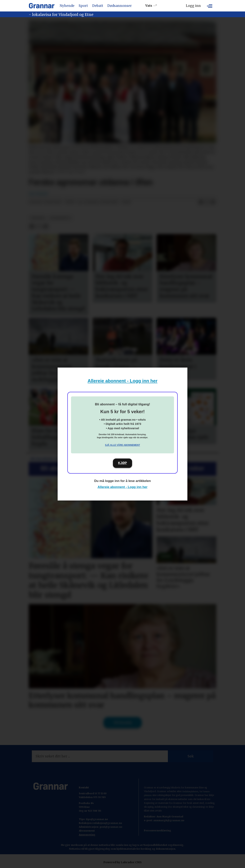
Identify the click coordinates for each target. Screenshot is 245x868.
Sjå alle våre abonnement (122, 445)
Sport (83, 6)
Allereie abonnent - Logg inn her (123, 381)
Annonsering (87, 835)
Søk (191, 756)
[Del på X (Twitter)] (207, 202)
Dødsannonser (120, 6)
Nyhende (67, 6)
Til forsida (123, 723)
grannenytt (60, 218)
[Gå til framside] (42, 6)
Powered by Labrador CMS (122, 862)
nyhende (38, 218)
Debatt (98, 6)
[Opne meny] (210, 6)
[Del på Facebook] (201, 202)
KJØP (122, 463)
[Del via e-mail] (213, 202)
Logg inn (193, 6)
